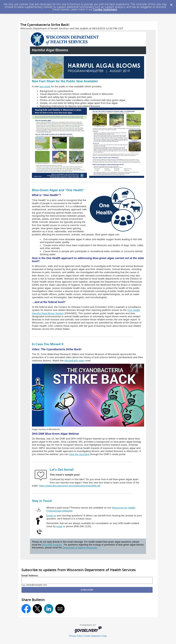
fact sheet (45, 86)
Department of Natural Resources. (80, 548)
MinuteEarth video (75, 361)
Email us (51, 516)
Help (105, 636)
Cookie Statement (105, 9)
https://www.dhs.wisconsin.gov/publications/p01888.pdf (70, 486)
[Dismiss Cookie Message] (171, 4)
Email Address (30, 576)
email (59, 526)
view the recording (79, 454)
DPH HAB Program (52, 545)
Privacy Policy (76, 636)
